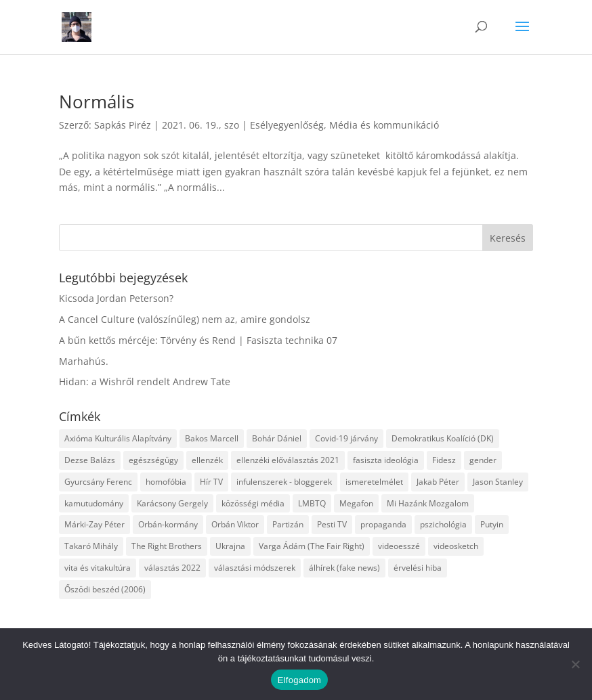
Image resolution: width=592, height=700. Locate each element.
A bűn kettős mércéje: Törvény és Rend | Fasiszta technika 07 (198, 340)
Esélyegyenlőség (287, 125)
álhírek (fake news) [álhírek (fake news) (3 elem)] (344, 568)
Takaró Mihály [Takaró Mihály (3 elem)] (91, 546)
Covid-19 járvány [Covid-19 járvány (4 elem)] (346, 438)
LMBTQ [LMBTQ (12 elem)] (312, 503)
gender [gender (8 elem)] (483, 460)
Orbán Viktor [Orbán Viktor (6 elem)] (235, 524)
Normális (97, 102)
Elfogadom (299, 680)
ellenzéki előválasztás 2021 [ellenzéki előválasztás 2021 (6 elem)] (288, 460)
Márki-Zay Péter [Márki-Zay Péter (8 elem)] (94, 524)
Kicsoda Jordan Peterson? (116, 298)
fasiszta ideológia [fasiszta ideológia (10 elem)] (386, 460)
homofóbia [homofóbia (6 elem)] (166, 482)
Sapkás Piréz (123, 125)
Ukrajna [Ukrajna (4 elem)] (230, 546)
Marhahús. (84, 361)
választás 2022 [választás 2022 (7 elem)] (172, 568)
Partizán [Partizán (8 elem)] (288, 524)
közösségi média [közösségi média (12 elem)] (253, 503)
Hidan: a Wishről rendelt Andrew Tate (145, 381)
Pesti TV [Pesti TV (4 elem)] (332, 524)
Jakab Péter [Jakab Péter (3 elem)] (438, 482)
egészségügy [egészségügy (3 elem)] (153, 460)
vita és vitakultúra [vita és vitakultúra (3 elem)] (98, 568)
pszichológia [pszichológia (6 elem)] (443, 524)
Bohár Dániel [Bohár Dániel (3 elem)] (277, 438)
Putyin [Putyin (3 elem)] (492, 524)
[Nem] (575, 664)
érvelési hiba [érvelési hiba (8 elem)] (418, 568)
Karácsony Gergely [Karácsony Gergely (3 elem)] (172, 503)
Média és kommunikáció (384, 125)
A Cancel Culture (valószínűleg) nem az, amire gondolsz (185, 319)
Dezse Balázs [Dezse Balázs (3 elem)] (90, 460)
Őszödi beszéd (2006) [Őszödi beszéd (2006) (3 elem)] (105, 589)
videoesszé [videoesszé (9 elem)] (399, 546)
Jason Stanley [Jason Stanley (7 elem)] (498, 482)
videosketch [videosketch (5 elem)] (456, 546)
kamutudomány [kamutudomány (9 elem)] (94, 503)
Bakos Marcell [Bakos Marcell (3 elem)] (212, 438)
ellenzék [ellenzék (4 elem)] (207, 460)
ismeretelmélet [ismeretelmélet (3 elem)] (374, 482)
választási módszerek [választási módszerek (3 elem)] (255, 568)
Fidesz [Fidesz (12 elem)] (444, 460)
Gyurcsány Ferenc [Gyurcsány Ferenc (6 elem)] (98, 482)
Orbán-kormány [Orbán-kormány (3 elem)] (168, 524)
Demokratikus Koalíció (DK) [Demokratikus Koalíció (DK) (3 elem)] (443, 438)
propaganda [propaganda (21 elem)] (383, 524)
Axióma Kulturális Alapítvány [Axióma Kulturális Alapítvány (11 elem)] (118, 438)
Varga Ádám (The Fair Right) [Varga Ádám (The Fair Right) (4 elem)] (312, 546)
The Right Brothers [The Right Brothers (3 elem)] (167, 546)
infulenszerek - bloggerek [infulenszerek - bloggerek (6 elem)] (284, 482)
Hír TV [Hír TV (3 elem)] (211, 482)
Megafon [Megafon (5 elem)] (356, 503)
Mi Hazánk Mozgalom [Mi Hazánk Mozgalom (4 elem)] (428, 503)
